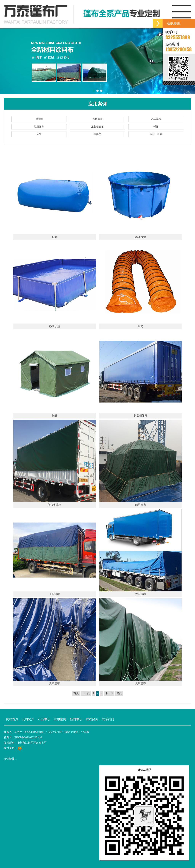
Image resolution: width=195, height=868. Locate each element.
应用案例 (60, 719)
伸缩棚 (39, 119)
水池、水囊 (156, 134)
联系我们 (108, 719)
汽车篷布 (156, 119)
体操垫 (97, 134)
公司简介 (28, 719)
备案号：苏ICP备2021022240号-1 (23, 737)
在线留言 (92, 719)
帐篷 (156, 127)
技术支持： (13, 748)
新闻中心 (76, 719)
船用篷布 (39, 127)
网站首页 (12, 719)
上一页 (86, 693)
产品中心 (44, 719)
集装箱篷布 (97, 127)
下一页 (109, 693)
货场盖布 (97, 119)
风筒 (39, 134)
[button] (4, 61)
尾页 (119, 693)
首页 (76, 693)
